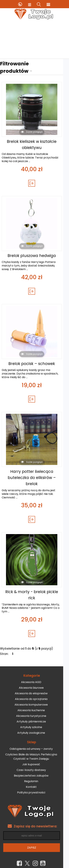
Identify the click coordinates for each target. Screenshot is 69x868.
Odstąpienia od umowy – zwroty (34, 738)
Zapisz (34, 837)
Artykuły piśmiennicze (34, 711)
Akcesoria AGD (34, 671)
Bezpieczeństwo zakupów (34, 765)
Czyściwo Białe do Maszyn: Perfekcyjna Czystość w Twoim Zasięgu (34, 746)
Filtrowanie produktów (30, 64)
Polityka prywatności (34, 782)
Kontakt (34, 776)
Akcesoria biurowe (34, 677)
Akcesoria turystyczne (34, 705)
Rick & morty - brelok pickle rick (35, 584)
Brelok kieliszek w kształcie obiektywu (35, 137)
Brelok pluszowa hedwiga (35, 248)
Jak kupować (34, 753)
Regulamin (34, 770)
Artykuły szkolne (34, 716)
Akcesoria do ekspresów (34, 683)
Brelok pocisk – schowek (35, 356)
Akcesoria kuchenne (34, 700)
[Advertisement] (34, 40)
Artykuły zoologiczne (34, 722)
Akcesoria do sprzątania (34, 688)
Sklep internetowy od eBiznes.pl (34, 864)
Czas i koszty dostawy (34, 759)
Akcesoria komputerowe (34, 694)
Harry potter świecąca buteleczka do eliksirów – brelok (34, 470)
